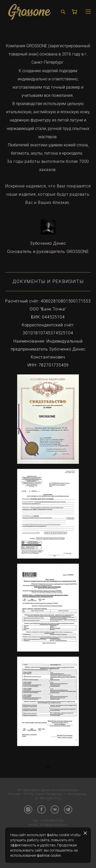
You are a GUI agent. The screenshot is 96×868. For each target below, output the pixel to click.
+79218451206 (52, 821)
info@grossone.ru (54, 825)
